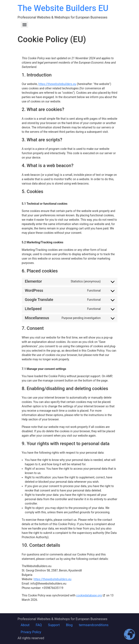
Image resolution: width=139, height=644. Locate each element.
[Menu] (25, 25)
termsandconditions (94, 625)
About (25, 625)
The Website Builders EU (63, 8)
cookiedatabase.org (89, 595)
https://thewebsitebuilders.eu (57, 84)
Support (54, 625)
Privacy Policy (31, 632)
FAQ (39, 625)
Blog (69, 625)
